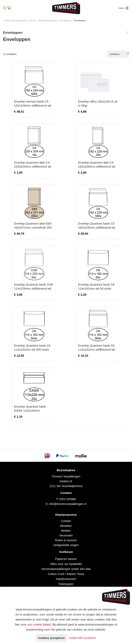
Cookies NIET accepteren (82, 638)
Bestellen (66, 526)
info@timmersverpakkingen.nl (68, 504)
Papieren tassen (66, 559)
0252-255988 (68, 499)
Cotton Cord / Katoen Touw (66, 574)
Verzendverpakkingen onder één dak (66, 569)
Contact (66, 521)
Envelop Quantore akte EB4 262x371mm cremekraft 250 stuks (33, 227)
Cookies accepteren (51, 638)
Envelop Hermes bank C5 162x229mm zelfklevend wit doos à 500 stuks (33, 105)
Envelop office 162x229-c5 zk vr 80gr (98, 103)
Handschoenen (66, 579)
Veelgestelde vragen (66, 545)
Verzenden (66, 535)
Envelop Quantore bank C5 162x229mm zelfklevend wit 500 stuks (97, 227)
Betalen (66, 531)
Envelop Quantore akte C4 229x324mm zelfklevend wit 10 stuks (33, 166)
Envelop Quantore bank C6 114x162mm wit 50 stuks (96, 286)
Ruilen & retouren (66, 540)
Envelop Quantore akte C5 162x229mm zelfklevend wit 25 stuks (97, 166)
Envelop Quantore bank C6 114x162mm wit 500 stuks (32, 347)
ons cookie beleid (39, 624)
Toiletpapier (66, 584)
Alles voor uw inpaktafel (66, 564)
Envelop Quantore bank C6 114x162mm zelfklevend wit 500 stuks (97, 349)
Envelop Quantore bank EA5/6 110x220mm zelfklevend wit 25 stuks (30, 411)
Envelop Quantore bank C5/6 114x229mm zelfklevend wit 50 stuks (34, 288)
